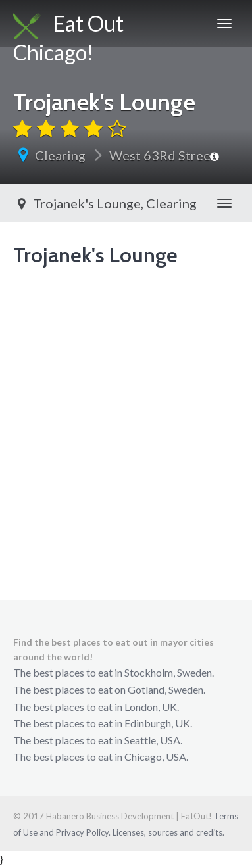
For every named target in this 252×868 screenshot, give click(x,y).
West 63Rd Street (163, 155)
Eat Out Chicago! (68, 29)
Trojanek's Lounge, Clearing (105, 203)
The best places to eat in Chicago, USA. (101, 757)
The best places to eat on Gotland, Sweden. (109, 689)
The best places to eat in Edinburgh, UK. (103, 723)
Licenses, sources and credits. (168, 832)
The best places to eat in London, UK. (96, 707)
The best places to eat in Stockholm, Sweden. (113, 672)
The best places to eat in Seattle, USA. (98, 740)
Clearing (60, 155)
